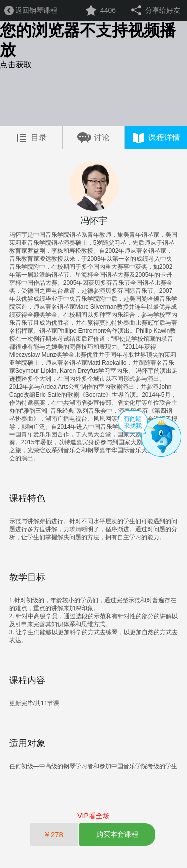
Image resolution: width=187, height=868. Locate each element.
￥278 (54, 834)
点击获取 (16, 65)
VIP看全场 (93, 816)
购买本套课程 (117, 834)
